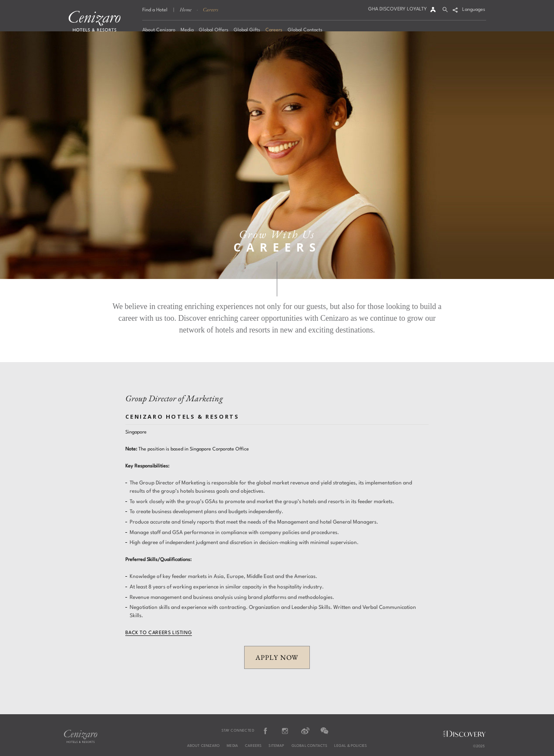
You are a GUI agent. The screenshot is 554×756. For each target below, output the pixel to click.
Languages (474, 10)
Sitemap (276, 746)
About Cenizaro (204, 746)
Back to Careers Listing (159, 633)
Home (186, 10)
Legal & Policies (351, 746)
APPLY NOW (277, 657)
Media (232, 746)
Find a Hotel (155, 10)
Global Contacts (310, 746)
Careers (210, 10)
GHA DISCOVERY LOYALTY (398, 9)
